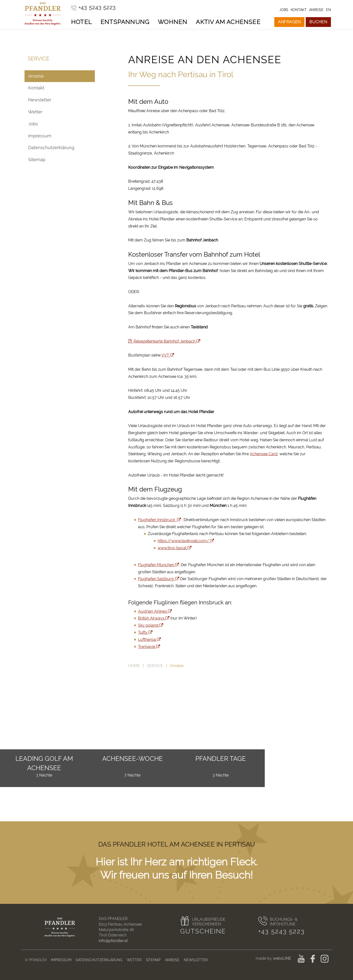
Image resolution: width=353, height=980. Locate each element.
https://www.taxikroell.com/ (186, 541)
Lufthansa (149, 639)
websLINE (283, 958)
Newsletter (40, 100)
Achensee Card (264, 454)
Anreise (36, 76)
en (328, 10)
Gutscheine (203, 931)
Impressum (40, 136)
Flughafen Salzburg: (159, 579)
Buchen (318, 22)
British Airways (154, 618)
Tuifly (145, 632)
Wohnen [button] (173, 22)
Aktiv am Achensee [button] (228, 22)
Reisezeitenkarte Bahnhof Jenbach (164, 341)
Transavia (149, 647)
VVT (168, 355)
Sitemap (37, 160)
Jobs (33, 124)
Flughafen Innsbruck (159, 520)
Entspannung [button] (125, 22)
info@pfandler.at (113, 941)
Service (155, 666)
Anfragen (289, 22)
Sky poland (151, 625)
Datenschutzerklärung (51, 148)
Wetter (35, 112)
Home (134, 666)
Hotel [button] (82, 22)
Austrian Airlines (155, 611)
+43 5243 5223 (282, 931)
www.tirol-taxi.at (175, 548)
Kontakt (36, 88)
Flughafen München (158, 565)
